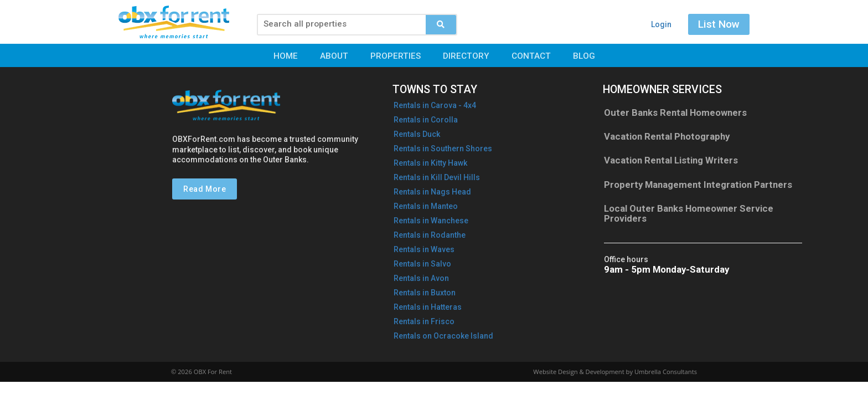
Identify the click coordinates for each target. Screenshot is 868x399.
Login (661, 24)
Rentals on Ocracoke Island (443, 336)
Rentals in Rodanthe (430, 235)
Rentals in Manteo (426, 206)
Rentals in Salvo (422, 264)
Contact (531, 56)
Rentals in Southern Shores (443, 149)
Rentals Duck (417, 134)
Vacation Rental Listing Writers (671, 160)
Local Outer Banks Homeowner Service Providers (689, 213)
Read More (205, 189)
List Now (719, 24)
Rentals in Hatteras (428, 307)
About (334, 56)
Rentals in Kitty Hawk (430, 163)
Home (286, 56)
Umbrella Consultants (666, 372)
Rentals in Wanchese (431, 221)
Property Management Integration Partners (698, 185)
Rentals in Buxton (425, 293)
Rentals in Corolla (426, 120)
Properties (396, 56)
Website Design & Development (578, 372)
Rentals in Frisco (424, 321)
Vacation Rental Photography (667, 136)
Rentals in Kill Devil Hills (437, 177)
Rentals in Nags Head (432, 192)
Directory (466, 56)
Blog (584, 56)
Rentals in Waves (424, 249)
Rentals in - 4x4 (435, 105)
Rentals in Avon (421, 278)
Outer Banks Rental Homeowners (675, 112)
